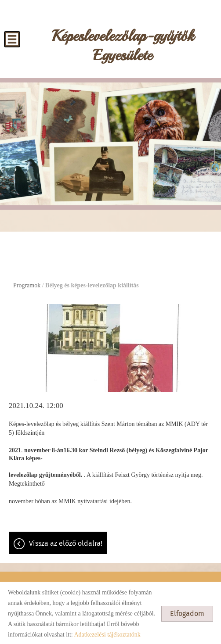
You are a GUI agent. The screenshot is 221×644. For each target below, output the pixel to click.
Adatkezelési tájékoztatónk (107, 633)
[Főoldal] (123, 46)
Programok (27, 284)
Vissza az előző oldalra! (66, 542)
